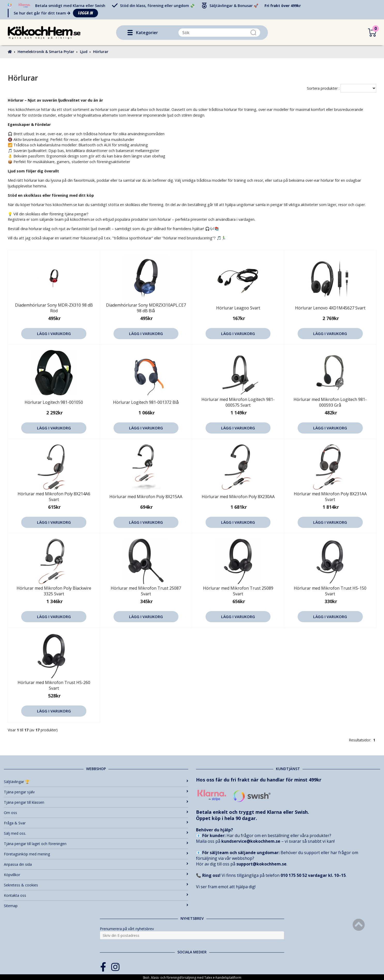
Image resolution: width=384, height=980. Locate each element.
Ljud (84, 52)
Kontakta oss (96, 895)
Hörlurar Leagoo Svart (238, 308)
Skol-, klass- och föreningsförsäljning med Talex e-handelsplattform (192, 978)
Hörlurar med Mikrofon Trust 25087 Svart (146, 591)
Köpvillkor (96, 875)
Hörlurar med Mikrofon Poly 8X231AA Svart (330, 497)
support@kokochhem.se (261, 864)
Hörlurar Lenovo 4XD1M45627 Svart (330, 308)
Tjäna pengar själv (96, 792)
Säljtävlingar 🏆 (96, 782)
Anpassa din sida (96, 864)
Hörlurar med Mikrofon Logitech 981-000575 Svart (238, 402)
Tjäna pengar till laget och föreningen (96, 844)
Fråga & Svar (96, 823)
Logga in (85, 13)
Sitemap (96, 906)
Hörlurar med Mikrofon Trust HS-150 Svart (330, 591)
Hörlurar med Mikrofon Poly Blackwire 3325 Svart (54, 591)
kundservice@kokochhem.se (251, 841)
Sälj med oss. (96, 833)
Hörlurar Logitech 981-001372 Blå (146, 402)
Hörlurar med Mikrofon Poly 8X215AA (146, 497)
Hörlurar (101, 52)
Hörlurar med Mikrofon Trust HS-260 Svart (54, 685)
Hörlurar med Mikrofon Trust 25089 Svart (238, 591)
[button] (130, 33)
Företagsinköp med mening (96, 854)
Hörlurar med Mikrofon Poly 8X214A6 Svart (54, 497)
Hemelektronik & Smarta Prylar (46, 52)
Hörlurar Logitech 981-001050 (54, 402)
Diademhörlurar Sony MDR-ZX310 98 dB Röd (54, 308)
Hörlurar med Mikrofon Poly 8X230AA (238, 497)
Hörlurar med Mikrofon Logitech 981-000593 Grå (330, 402)
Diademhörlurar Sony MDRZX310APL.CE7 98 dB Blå (146, 308)
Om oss (96, 813)
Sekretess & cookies (96, 885)
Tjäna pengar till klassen (96, 802)
